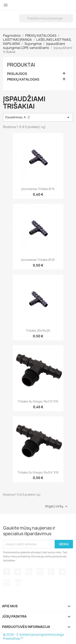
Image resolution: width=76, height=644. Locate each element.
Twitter (18, 572)
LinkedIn (18, 583)
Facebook (7, 572)
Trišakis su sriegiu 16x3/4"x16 (38, 472)
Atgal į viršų (57, 506)
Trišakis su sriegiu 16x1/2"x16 (38, 401)
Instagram (7, 583)
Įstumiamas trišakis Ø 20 (38, 260)
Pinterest (51, 572)
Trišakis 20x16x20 (38, 331)
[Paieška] (46, 18)
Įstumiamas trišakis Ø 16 (38, 189)
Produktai (21, 65)
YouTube (40, 572)
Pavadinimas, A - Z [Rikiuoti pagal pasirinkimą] (38, 117)
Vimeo (62, 572)
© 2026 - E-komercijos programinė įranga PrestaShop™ (33, 637)
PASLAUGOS (17, 74)
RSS (29, 572)
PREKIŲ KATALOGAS (23, 79)
